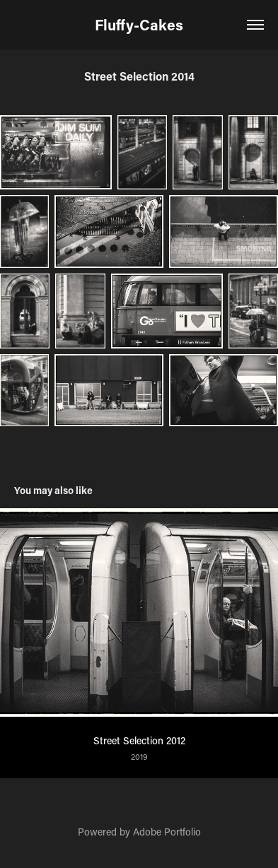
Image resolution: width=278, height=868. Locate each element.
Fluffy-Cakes (139, 25)
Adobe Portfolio (167, 832)
